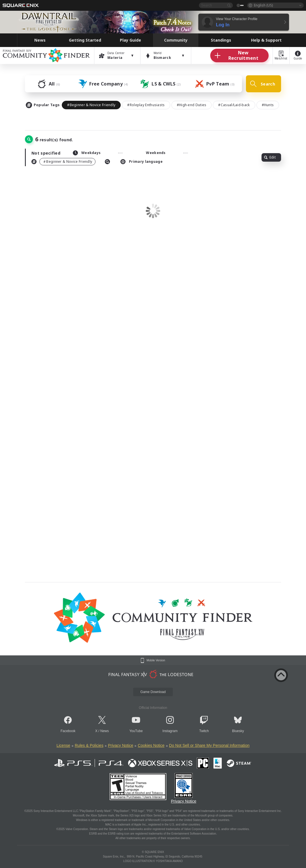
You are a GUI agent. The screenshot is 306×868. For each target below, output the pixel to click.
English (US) (263, 5)
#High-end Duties (192, 105)
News (105, 731)
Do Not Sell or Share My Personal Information (209, 745)
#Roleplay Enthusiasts (146, 105)
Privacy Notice (121, 745)
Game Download (153, 692)
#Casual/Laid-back (234, 105)
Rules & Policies (89, 745)
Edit (270, 157)
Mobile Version (156, 660)
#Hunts (268, 105)
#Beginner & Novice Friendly (91, 105)
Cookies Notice (151, 745)
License (63, 745)
